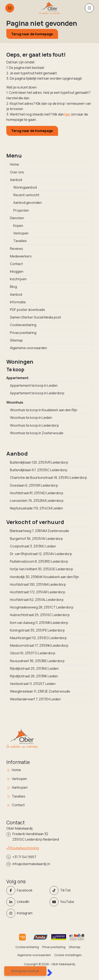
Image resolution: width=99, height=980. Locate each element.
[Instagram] (27, 913)
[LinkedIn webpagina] (27, 902)
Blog (13, 287)
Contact (16, 264)
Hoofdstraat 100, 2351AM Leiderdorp (38, 584)
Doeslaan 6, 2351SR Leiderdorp (34, 485)
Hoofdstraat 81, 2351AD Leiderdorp (37, 493)
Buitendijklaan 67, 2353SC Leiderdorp (39, 470)
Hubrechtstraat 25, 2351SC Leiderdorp (40, 615)
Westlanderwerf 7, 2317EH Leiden (35, 699)
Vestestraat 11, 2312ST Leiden (33, 684)
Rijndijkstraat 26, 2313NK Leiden (34, 676)
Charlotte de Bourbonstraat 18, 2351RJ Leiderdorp (48, 478)
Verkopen (21, 233)
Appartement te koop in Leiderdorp (37, 393)
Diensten (17, 218)
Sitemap (16, 340)
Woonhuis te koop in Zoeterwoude (37, 433)
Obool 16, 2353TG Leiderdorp (33, 653)
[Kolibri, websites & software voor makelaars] (50, 972)
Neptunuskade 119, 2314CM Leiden (36, 508)
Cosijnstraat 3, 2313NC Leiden (33, 546)
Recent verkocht (26, 195)
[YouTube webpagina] (70, 902)
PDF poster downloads (27, 310)
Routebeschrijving (23, 848)
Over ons (17, 172)
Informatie (18, 302)
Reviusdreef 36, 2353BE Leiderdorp (37, 661)
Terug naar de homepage (32, 34)
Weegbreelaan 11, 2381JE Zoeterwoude (40, 691)
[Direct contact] (10, 8)
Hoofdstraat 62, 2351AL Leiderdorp (37, 600)
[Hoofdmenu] (89, 8)
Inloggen (17, 271)
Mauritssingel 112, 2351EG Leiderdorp (38, 638)
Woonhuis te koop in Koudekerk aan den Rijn (44, 410)
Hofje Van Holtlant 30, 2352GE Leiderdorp (41, 569)
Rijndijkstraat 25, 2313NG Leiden (34, 668)
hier (67, 114)
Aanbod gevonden (28, 203)
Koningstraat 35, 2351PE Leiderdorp (37, 630)
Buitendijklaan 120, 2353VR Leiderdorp (39, 462)
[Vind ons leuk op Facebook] (27, 890)
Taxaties (20, 241)
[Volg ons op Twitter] (70, 890)
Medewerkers (21, 256)
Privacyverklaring (23, 333)
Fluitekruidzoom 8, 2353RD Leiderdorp (39, 561)
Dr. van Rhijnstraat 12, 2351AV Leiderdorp (41, 554)
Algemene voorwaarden (28, 348)
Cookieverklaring (23, 325)
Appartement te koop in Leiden (34, 385)
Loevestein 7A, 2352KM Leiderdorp (37, 501)
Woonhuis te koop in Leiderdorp (34, 425)
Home (14, 164)
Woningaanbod (25, 187)
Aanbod (16, 180)
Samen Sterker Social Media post (35, 317)
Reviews (16, 249)
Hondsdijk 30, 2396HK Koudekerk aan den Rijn (44, 577)
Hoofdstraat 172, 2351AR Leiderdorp (38, 592)
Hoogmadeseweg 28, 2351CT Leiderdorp (42, 607)
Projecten (21, 210)
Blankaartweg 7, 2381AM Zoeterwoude (39, 531)
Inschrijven (18, 279)
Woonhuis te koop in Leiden (31, 418)
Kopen (18, 226)
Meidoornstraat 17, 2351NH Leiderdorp (39, 645)
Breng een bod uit (25, 971)
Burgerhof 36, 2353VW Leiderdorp (36, 539)
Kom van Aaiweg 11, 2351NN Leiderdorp (39, 623)
